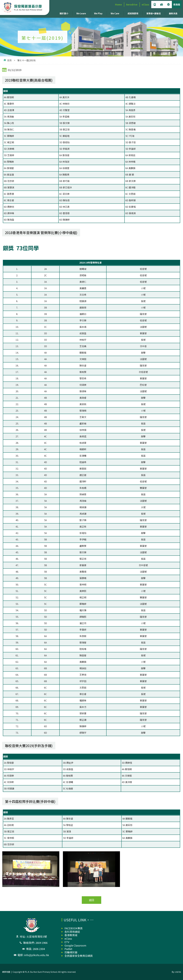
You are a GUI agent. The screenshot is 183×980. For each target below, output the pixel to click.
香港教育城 (71, 935)
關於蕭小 (64, 13)
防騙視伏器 (71, 952)
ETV (67, 942)
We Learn (81, 13)
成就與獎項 (133, 13)
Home (118, 4)
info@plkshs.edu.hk (37, 955)
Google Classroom (75, 945)
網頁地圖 (6, 972)
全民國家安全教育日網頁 (79, 956)
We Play (98, 13)
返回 (91, 900)
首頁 (9, 60)
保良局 (177, 4)
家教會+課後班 (154, 13)
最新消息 (173, 13)
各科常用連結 (72, 932)
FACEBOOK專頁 (74, 928)
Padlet (68, 949)
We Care (115, 13)
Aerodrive (132, 4)
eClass (145, 4)
